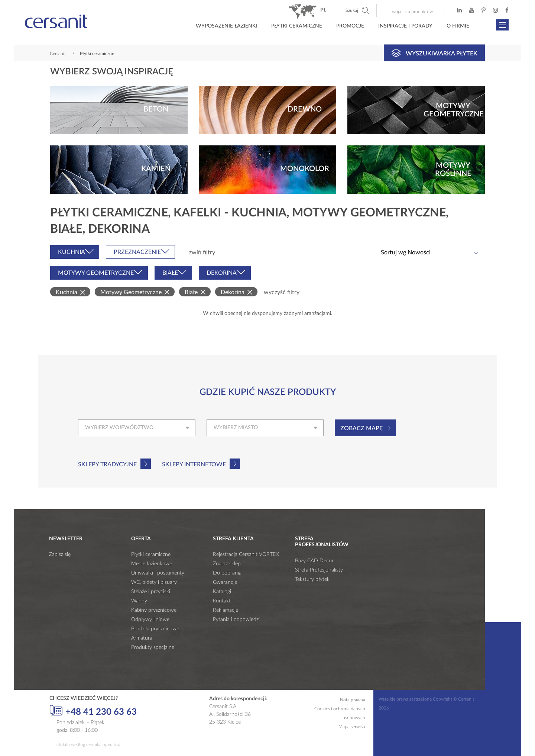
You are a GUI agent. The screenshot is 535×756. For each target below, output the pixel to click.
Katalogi (222, 592)
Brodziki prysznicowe (155, 629)
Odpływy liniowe (150, 620)
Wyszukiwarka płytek (435, 53)
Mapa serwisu (352, 727)
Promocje (350, 26)
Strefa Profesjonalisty (319, 570)
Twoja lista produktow (411, 12)
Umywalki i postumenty (158, 573)
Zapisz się (60, 554)
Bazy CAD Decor (314, 561)
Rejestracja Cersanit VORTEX (246, 554)
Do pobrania (227, 573)
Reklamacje (226, 610)
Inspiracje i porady (405, 26)
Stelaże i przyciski (151, 592)
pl (323, 10)
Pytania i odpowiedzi (236, 620)
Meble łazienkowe (152, 564)
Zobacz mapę (361, 428)
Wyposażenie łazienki (226, 26)
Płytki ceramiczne (297, 26)
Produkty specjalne (153, 647)
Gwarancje (225, 582)
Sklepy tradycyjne (107, 464)
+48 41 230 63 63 (93, 711)
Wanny (139, 601)
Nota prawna (353, 700)
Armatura (142, 638)
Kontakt (222, 601)
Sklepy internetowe (194, 464)
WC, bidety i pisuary (154, 582)
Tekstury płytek (312, 579)
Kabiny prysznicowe (154, 610)
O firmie (458, 26)
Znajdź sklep (227, 564)
